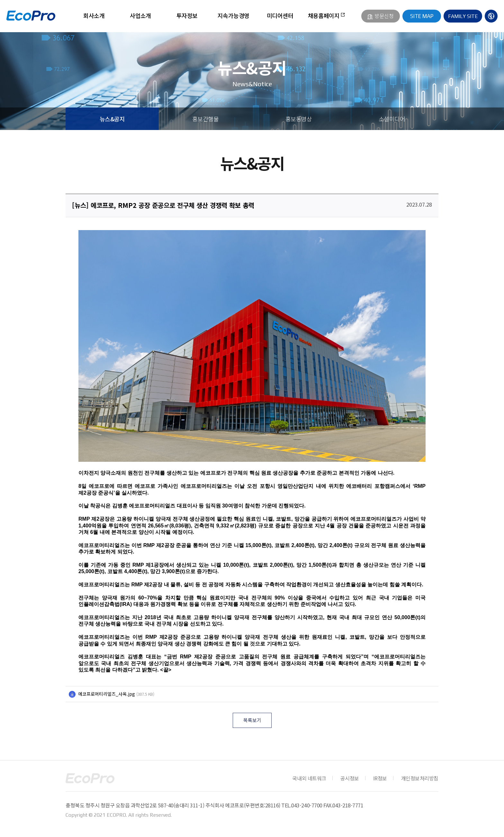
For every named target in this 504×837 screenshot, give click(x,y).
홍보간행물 (205, 119)
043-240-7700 (307, 805)
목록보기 (252, 720)
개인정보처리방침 (420, 778)
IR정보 (380, 778)
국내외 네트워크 (309, 778)
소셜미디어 (392, 119)
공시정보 (350, 778)
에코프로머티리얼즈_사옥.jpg (107, 694)
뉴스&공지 (112, 119)
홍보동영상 (299, 119)
